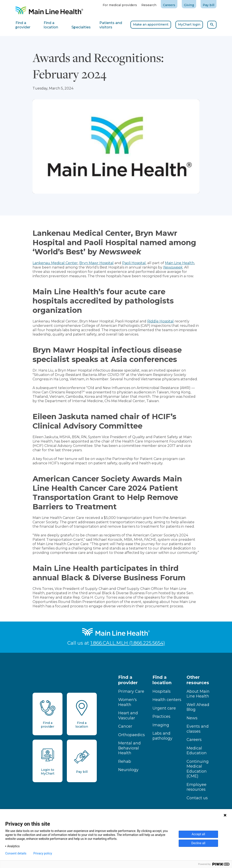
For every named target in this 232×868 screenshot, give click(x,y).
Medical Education (197, 751)
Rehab (125, 761)
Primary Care (131, 691)
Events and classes (198, 729)
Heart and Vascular (128, 716)
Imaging (161, 725)
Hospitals (162, 691)
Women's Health (127, 702)
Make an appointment (151, 24)
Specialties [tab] (81, 27)
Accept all (198, 834)
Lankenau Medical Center (55, 263)
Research (149, 5)
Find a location (162, 680)
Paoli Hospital (134, 263)
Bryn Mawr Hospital (96, 263)
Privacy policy (43, 853)
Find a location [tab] (51, 25)
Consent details (16, 853)
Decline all (198, 843)
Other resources (198, 680)
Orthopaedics (132, 735)
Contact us (197, 798)
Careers (169, 5)
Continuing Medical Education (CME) (198, 769)
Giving (189, 5)
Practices (161, 716)
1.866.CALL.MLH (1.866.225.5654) (128, 643)
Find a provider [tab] (23, 25)
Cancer (125, 726)
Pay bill (209, 5)
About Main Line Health (198, 694)
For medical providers (120, 5)
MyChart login (189, 24)
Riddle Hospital (160, 321)
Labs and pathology (162, 736)
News (192, 718)
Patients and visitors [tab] (111, 25)
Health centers (167, 700)
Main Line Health (180, 263)
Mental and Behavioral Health (129, 748)
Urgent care (164, 708)
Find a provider (128, 680)
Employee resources (197, 787)
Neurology (128, 770)
